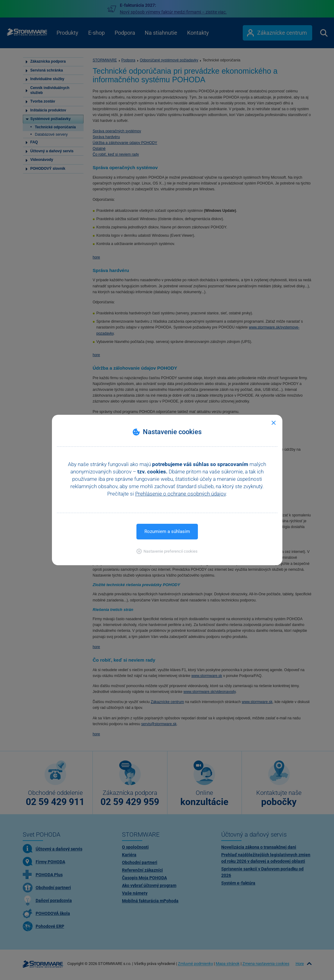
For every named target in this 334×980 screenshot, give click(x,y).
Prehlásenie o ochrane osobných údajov (181, 494)
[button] (167, 551)
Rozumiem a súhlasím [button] (167, 531)
